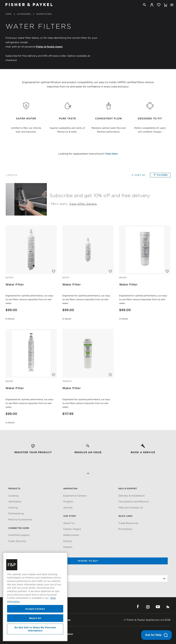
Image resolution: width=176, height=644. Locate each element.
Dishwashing (16, 513)
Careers (68, 547)
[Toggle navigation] (172, 5)
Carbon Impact (72, 529)
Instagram (148, 607)
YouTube (158, 607)
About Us (69, 523)
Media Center (71, 535)
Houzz (168, 607)
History (68, 541)
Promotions (125, 529)
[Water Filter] (31, 250)
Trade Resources (128, 523)
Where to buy (88, 561)
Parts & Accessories (20, 519)
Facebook (138, 607)
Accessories (24, 14)
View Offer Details (83, 204)
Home (8, 14)
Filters (160, 175)
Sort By (138, 175)
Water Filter (15, 285)
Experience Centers (75, 496)
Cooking (13, 496)
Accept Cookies (35, 609)
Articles (68, 508)
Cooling (13, 508)
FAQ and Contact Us (131, 508)
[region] (35, 597)
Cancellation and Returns (134, 502)
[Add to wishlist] (54, 270)
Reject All (35, 618)
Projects (68, 502)
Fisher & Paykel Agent (49, 46)
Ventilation (15, 502)
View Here (111, 154)
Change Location (19, 572)
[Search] (145, 5)
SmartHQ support (19, 535)
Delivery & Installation (132, 496)
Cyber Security (17, 541)
